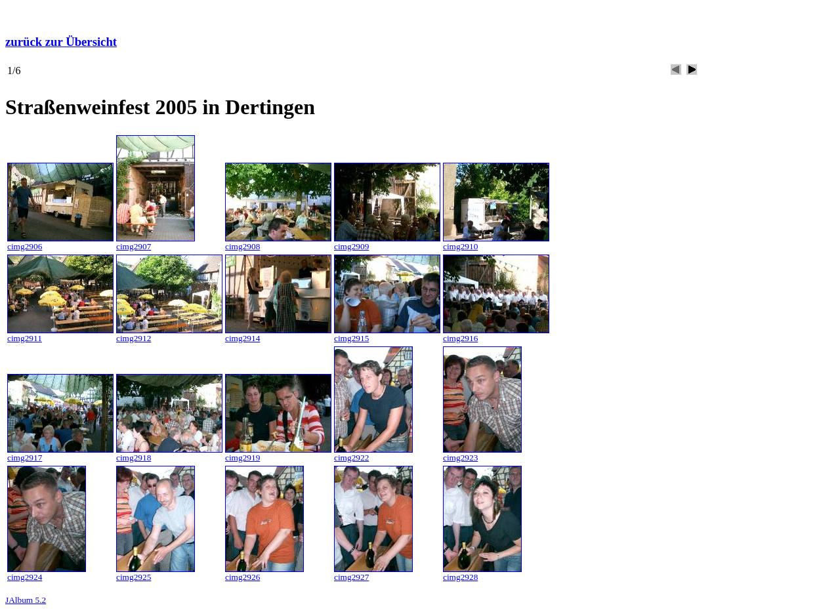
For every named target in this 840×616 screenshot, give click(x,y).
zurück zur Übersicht (61, 42)
